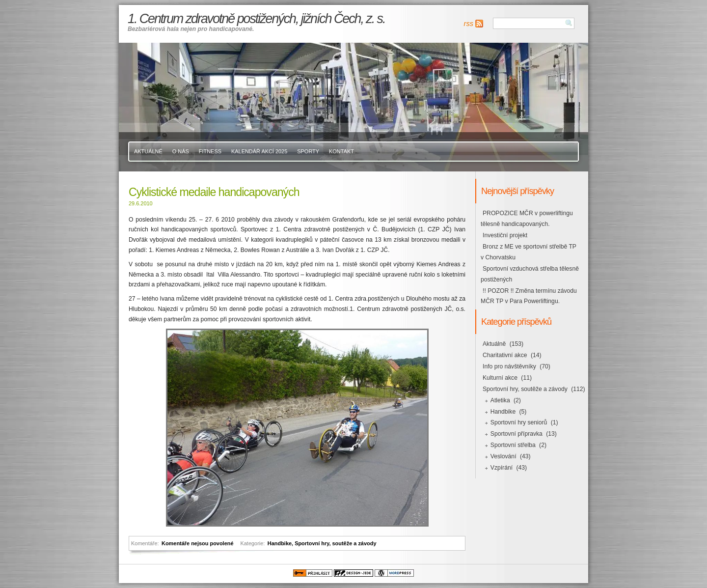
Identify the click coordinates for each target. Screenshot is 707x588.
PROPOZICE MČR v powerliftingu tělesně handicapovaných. (527, 219)
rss (469, 24)
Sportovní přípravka (517, 434)
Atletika (500, 400)
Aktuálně (148, 151)
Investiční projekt (505, 235)
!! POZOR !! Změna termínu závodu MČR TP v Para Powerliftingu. (529, 296)
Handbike (280, 543)
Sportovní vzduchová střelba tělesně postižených (530, 274)
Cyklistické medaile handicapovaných (214, 192)
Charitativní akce (505, 355)
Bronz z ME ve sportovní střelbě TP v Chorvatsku (529, 252)
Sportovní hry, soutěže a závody (335, 543)
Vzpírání (502, 468)
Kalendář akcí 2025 (259, 151)
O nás (181, 151)
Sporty (308, 151)
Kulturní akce (500, 378)
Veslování (503, 456)
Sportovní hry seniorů (519, 422)
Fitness (210, 151)
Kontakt (341, 151)
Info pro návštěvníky (509, 366)
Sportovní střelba (513, 445)
